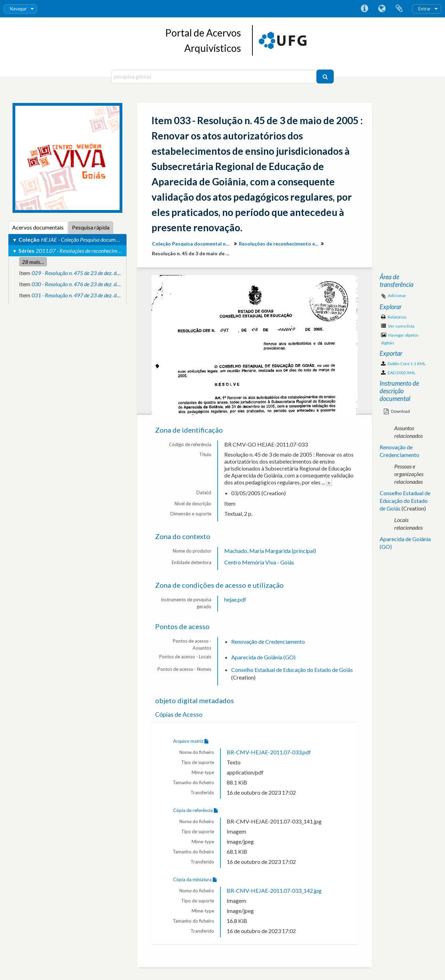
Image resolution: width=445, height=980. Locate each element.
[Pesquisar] (325, 77)
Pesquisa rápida (91, 227)
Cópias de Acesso (179, 714)
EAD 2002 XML (398, 373)
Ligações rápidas (364, 9)
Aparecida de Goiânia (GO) (263, 657)
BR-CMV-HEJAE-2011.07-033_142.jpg (274, 890)
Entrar (424, 9)
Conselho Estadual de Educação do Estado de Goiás (292, 670)
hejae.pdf (235, 599)
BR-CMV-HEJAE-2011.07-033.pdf (269, 752)
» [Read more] (329, 482)
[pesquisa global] (215, 77)
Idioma (382, 9)
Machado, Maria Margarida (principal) (270, 551)
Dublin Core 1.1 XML (403, 364)
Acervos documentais (38, 227)
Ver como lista (398, 326)
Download (397, 411)
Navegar (18, 9)
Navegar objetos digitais (400, 339)
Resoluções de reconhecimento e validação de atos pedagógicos (280, 244)
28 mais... (33, 262)
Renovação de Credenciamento (268, 641)
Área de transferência (399, 9)
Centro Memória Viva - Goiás (259, 562)
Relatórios (394, 317)
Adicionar (397, 295)
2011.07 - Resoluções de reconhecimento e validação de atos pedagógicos (117, 251)
